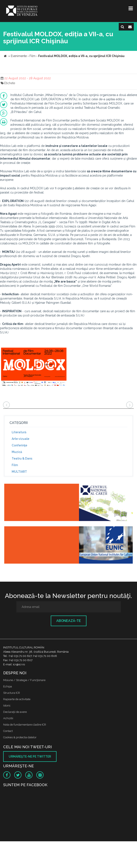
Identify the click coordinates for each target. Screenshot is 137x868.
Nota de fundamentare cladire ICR (25, 725)
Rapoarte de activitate (17, 699)
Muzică (17, 452)
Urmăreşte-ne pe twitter (30, 757)
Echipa (8, 686)
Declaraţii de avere (15, 712)
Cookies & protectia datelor (20, 737)
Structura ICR (12, 693)
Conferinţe (19, 445)
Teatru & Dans (22, 458)
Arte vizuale (20, 439)
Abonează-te (69, 621)
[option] (34, 367)
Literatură (19, 432)
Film (15, 465)
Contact (8, 731)
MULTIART (19, 472)
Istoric (7, 706)
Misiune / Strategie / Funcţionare (24, 680)
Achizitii (8, 718)
